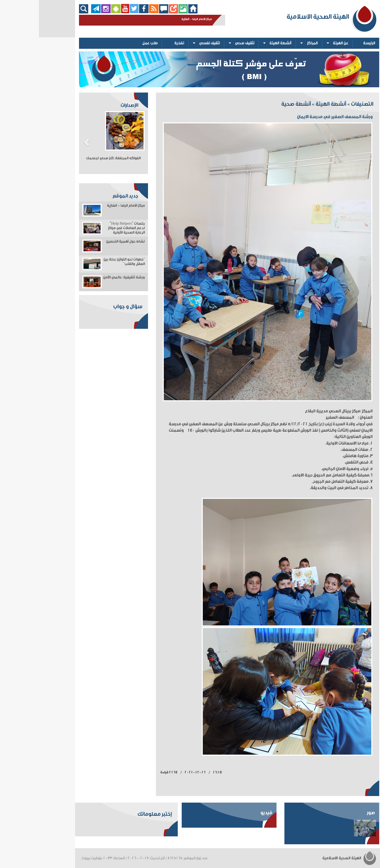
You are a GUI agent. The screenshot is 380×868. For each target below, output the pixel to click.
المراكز (273, 43)
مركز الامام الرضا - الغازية (87, 206)
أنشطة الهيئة (241, 43)
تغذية (140, 43)
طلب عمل (111, 43)
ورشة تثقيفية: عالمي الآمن (85, 277)
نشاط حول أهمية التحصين (87, 242)
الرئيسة (330, 43)
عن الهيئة (302, 43)
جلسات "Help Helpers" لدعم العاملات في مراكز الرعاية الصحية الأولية (87, 228)
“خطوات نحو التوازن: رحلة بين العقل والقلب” (85, 262)
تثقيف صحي (206, 43)
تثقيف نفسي (171, 43)
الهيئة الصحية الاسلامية (310, 858)
